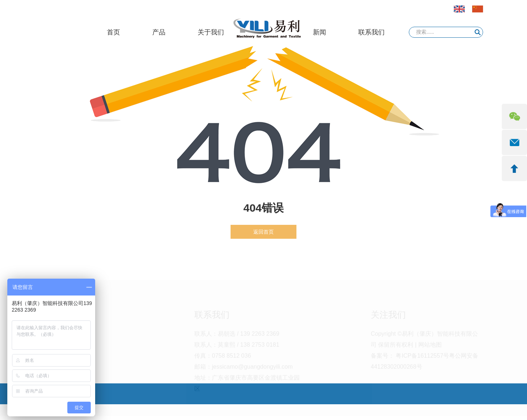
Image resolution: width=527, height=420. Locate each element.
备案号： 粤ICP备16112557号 (410, 358)
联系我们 (371, 32)
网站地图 (430, 347)
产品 (159, 32)
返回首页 (263, 232)
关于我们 (211, 32)
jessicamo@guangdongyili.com (252, 369)
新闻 (319, 32)
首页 (113, 32)
